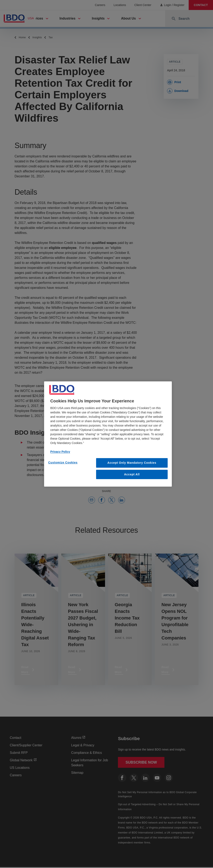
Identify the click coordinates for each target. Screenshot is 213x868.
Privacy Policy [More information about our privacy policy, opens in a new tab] (60, 452)
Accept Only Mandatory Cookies (132, 463)
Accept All (132, 474)
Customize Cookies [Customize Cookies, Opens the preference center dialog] (63, 462)
